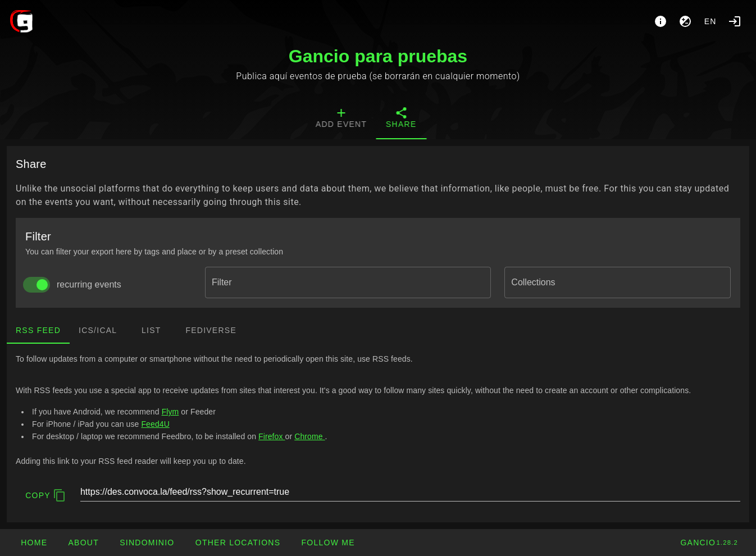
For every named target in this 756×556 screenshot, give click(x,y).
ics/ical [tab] (98, 330)
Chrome (309, 436)
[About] (661, 21)
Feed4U (155, 424)
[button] (238, 543)
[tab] (352, 119)
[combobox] (348, 282)
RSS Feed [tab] (38, 330)
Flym (170, 412)
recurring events (89, 284)
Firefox (272, 436)
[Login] (735, 21)
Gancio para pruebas (378, 56)
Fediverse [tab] (211, 330)
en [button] (711, 21)
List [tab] (151, 330)
